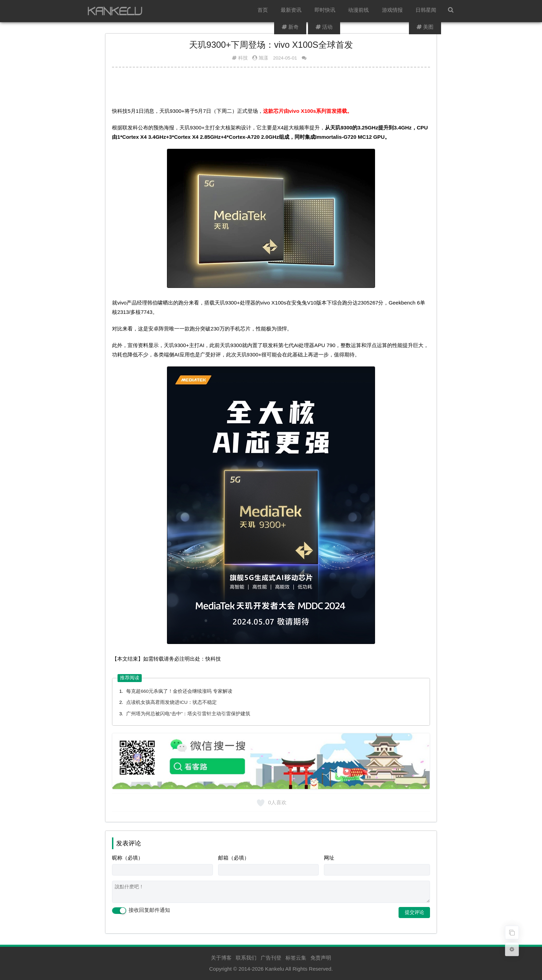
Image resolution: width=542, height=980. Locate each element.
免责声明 (321, 958)
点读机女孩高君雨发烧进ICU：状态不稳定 (171, 702)
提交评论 (414, 912)
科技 (243, 58)
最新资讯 (294, 11)
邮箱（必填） (234, 858)
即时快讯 (327, 11)
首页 (266, 11)
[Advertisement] (271, 90)
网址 (329, 858)
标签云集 (296, 958)
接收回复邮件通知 (141, 910)
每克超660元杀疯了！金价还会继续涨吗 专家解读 (179, 691)
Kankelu (275, 969)
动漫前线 (360, 11)
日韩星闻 (427, 11)
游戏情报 (393, 11)
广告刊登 (271, 958)
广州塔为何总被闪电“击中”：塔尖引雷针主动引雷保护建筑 (188, 714)
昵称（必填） (128, 858)
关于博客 (221, 958)
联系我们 (246, 958)
